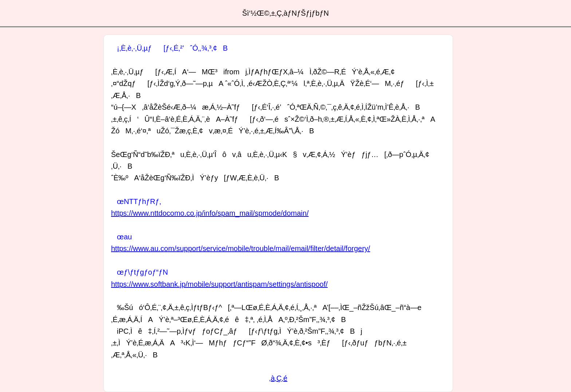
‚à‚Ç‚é (278, 378)
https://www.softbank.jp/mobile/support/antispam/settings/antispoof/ (219, 284)
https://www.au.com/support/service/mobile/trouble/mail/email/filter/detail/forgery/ (241, 248)
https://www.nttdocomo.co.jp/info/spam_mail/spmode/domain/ (210, 213)
